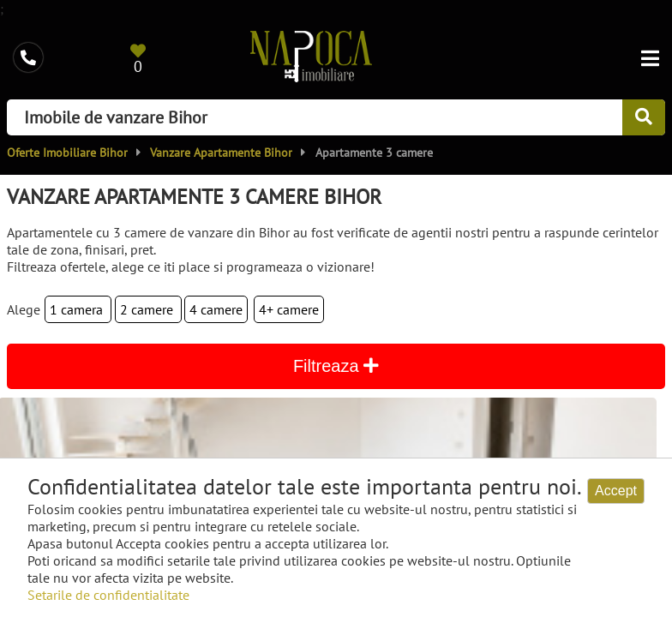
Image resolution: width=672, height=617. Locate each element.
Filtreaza (336, 366)
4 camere (216, 309)
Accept (616, 491)
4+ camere (289, 309)
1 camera (78, 309)
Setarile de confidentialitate (108, 595)
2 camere (148, 309)
